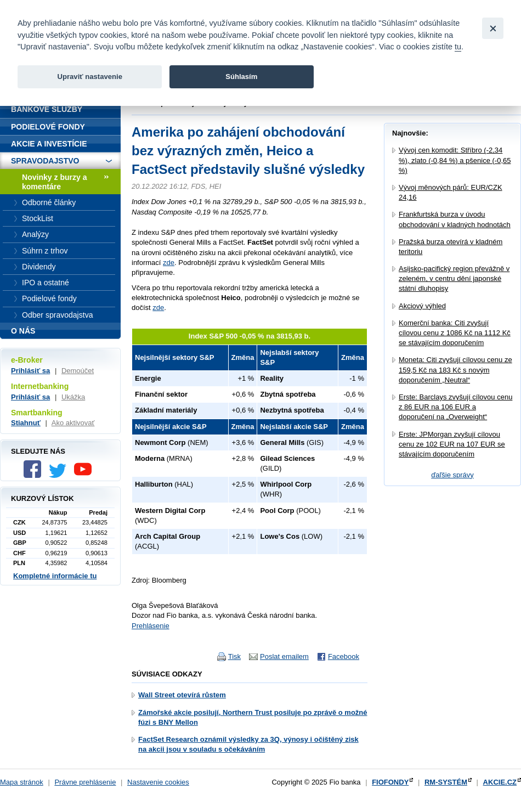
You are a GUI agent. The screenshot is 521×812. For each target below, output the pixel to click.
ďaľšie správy (452, 475)
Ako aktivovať (73, 423)
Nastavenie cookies (158, 782)
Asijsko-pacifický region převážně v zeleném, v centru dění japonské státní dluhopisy (454, 278)
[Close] (493, 28)
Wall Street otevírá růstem (182, 695)
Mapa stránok (22, 782)
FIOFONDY (390, 782)
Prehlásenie (151, 626)
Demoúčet (78, 371)
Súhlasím (241, 77)
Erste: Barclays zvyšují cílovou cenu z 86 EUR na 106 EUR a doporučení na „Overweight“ (455, 407)
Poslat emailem (284, 656)
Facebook (344, 656)
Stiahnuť (26, 423)
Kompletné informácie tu (55, 576)
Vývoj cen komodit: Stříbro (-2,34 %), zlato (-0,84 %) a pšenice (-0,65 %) (455, 160)
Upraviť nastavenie (90, 77)
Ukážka (73, 397)
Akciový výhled (422, 306)
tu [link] (458, 47)
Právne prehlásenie (85, 782)
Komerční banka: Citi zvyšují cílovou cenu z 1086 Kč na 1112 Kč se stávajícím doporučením (455, 333)
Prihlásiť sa (30, 371)
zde (169, 263)
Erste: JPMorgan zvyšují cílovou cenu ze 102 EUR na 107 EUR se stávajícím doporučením (452, 444)
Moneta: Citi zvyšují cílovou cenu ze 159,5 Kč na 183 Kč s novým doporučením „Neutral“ (455, 370)
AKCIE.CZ (500, 782)
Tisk (234, 656)
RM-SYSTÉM (446, 782)
